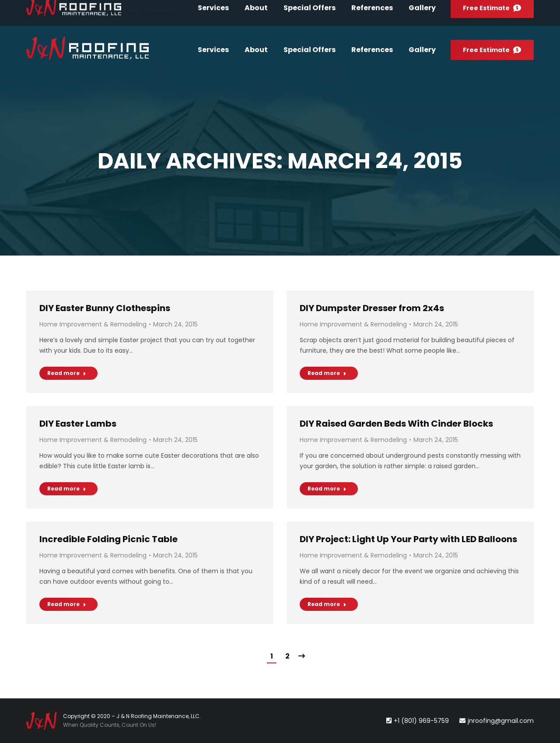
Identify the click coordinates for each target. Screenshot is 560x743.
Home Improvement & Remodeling (93, 324)
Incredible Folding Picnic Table (108, 539)
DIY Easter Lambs (78, 424)
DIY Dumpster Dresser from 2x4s (372, 308)
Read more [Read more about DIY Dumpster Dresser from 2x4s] (327, 373)
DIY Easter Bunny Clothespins (105, 308)
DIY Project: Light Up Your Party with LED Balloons (408, 539)
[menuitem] (430, 10)
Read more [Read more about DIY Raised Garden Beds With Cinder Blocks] (327, 489)
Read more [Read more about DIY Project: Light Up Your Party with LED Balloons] (327, 604)
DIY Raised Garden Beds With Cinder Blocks (396, 424)
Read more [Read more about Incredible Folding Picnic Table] (67, 604)
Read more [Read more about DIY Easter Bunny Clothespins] (67, 373)
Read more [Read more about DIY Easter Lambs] (67, 489)
